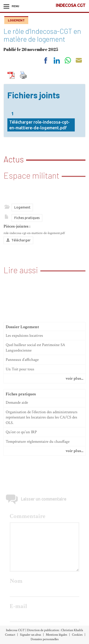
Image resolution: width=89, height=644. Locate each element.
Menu (15, 6)
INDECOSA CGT (71, 5)
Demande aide (17, 439)
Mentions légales (56, 635)
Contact (10, 635)
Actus (14, 158)
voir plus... (74, 415)
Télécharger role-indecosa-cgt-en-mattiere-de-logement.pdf (39, 128)
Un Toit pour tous (20, 405)
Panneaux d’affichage (22, 396)
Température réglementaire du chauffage (38, 478)
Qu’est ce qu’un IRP (21, 468)
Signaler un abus (30, 635)
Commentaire (28, 565)
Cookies (77, 635)
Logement (16, 20)
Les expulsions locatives (24, 372)
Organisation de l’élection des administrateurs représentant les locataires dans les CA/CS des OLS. (42, 454)
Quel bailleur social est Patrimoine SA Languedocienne (35, 384)
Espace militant (31, 171)
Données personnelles (45, 639)
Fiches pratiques (27, 229)
